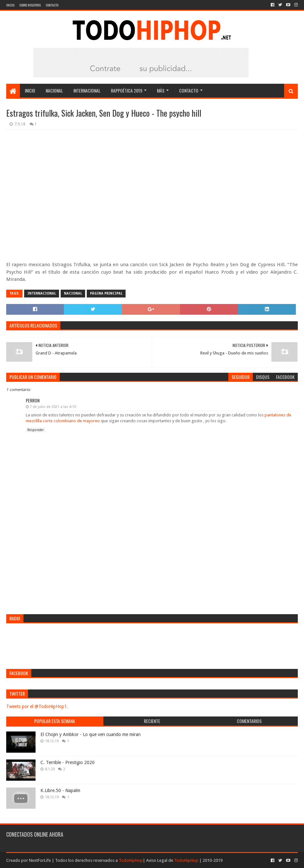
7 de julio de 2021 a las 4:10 (53, 407)
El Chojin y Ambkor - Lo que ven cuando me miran (91, 734)
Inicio (10, 5)
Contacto (52, 5)
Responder (36, 430)
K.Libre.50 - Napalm (60, 790)
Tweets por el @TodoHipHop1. (37, 706)
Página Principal (106, 293)
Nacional (54, 90)
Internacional (87, 90)
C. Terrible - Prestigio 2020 (68, 762)
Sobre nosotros (30, 5)
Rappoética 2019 (127, 90)
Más (161, 90)
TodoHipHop (131, 860)
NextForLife (40, 860)
